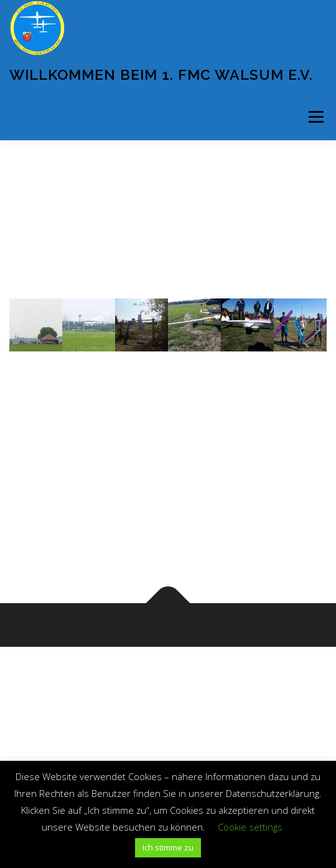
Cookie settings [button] (250, 827)
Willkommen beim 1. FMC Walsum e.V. (161, 74)
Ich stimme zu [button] (168, 847)
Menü (315, 117)
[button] (18, 325)
